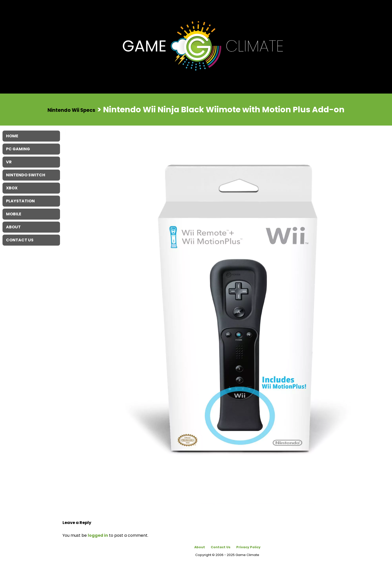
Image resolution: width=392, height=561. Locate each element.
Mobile (14, 214)
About (200, 547)
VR (9, 162)
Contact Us (221, 547)
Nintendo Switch (26, 175)
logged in (98, 535)
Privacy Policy (248, 547)
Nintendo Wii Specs (71, 110)
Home (12, 136)
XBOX (12, 188)
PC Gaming (18, 149)
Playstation (20, 201)
